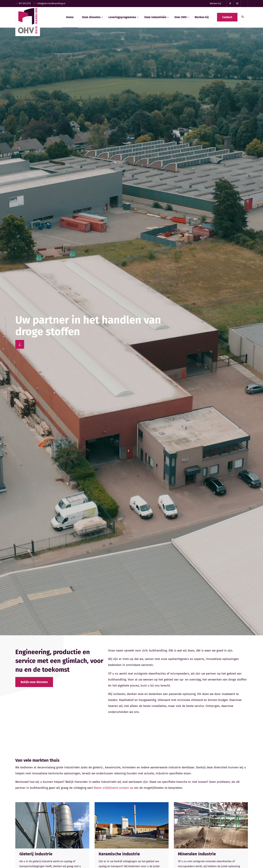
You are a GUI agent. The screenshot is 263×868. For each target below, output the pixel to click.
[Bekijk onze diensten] (34, 682)
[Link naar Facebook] (230, 4)
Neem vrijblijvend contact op (113, 788)
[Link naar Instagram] (237, 4)
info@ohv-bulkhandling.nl (51, 3)
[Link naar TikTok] (244, 4)
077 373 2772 (25, 3)
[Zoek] (243, 17)
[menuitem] (215, 4)
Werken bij (215, 3)
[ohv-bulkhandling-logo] (28, 20)
